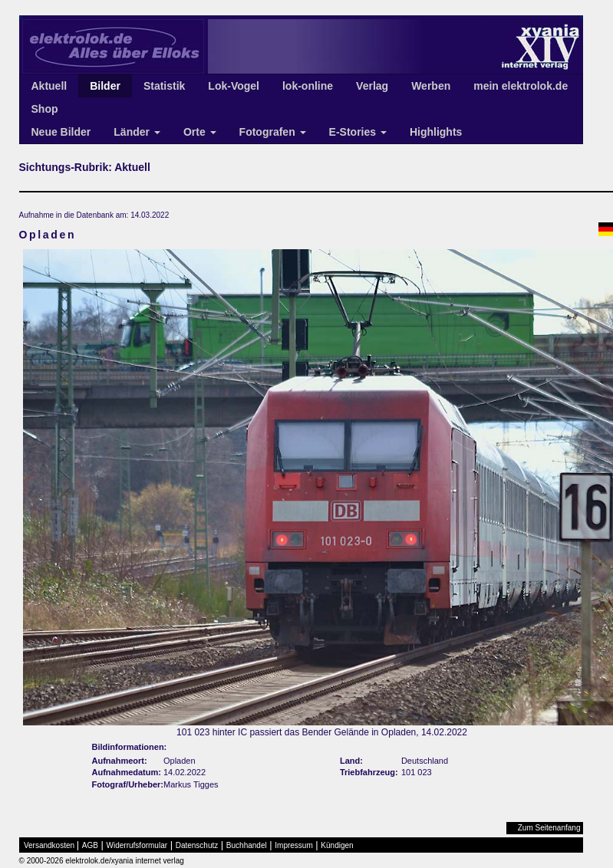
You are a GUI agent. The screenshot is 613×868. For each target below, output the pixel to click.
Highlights (436, 132)
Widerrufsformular (137, 845)
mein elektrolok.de (521, 86)
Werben (431, 86)
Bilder (105, 86)
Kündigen (337, 845)
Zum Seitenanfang (549, 828)
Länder (137, 132)
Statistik (164, 86)
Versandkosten (49, 845)
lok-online (308, 86)
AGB (90, 845)
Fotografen (273, 132)
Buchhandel (247, 845)
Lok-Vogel (234, 86)
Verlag (372, 86)
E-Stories (358, 132)
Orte (200, 132)
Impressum (293, 845)
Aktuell (49, 86)
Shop (45, 109)
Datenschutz (197, 845)
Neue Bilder (61, 132)
